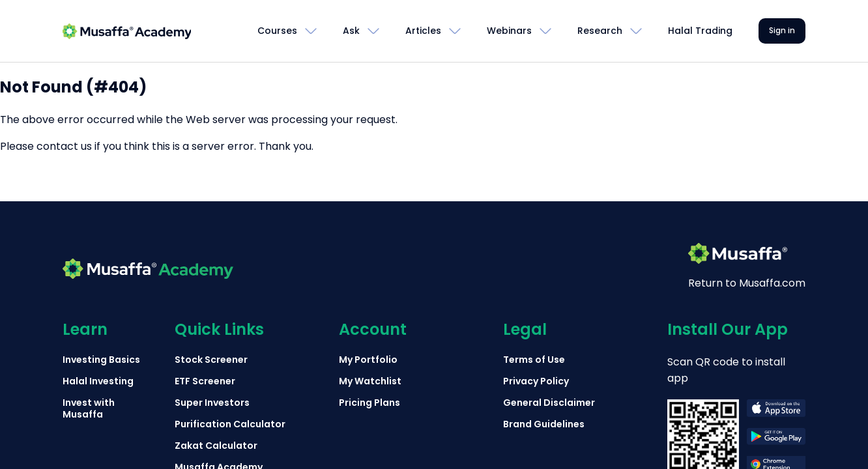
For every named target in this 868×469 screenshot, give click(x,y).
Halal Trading (700, 31)
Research (600, 31)
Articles (423, 31)
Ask (351, 31)
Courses (277, 31)
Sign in (782, 30)
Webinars (509, 31)
